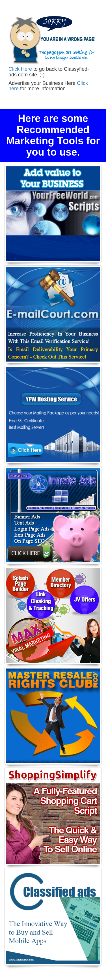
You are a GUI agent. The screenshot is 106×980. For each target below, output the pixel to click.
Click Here (20, 69)
